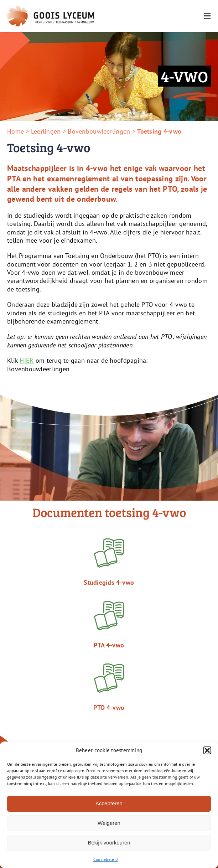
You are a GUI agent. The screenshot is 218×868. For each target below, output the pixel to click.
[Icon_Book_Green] (109, 666)
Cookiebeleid (105, 859)
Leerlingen (46, 131)
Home (15, 131)
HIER (27, 360)
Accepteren (109, 803)
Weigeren (109, 823)
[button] (207, 750)
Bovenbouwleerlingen (99, 131)
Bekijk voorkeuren (109, 843)
